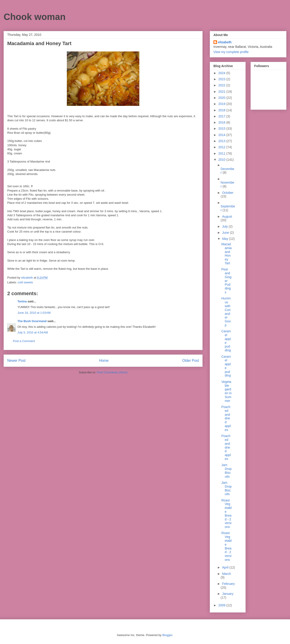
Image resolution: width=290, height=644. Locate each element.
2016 (222, 122)
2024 (222, 73)
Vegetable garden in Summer (226, 391)
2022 (222, 85)
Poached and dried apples (226, 418)
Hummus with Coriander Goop (226, 312)
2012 (222, 147)
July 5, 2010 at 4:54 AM (33, 332)
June (226, 233)
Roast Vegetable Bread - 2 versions (226, 514)
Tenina (22, 301)
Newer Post (16, 361)
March (226, 574)
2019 (222, 104)
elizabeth (225, 42)
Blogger (167, 635)
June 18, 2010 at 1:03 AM (34, 313)
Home (104, 361)
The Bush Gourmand (32, 321)
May (225, 239)
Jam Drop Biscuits (226, 471)
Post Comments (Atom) (112, 372)
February (228, 584)
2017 (222, 116)
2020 (222, 98)
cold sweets (25, 282)
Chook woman (35, 17)
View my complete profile (231, 52)
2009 (222, 605)
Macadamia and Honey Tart (226, 254)
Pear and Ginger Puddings (226, 281)
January (228, 594)
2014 (222, 135)
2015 (222, 129)
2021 (222, 92)
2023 (222, 79)
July (225, 226)
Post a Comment (24, 341)
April (226, 567)
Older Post (191, 361)
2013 (222, 141)
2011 (222, 153)
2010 (222, 160)
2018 (222, 110)
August (227, 216)
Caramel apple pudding (226, 341)
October (228, 193)
